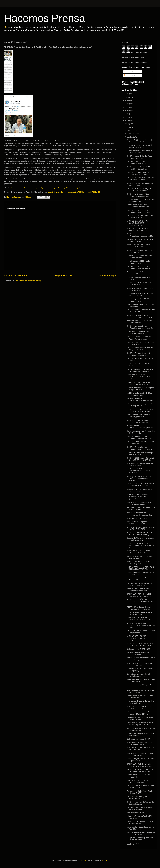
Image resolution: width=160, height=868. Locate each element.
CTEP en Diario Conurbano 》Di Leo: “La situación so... (141, 729)
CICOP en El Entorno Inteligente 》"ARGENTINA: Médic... (139, 190)
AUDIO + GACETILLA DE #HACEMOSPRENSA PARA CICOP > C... (138, 471)
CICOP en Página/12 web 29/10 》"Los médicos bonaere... (139, 173)
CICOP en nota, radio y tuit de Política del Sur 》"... (138, 798)
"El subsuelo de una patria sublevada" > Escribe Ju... (137, 523)
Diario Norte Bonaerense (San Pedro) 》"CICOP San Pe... (141, 833)
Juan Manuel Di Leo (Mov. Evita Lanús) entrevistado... (139, 503)
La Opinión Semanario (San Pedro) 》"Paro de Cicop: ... (140, 839)
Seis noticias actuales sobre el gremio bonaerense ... (138, 675)
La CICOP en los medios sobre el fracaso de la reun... (139, 613)
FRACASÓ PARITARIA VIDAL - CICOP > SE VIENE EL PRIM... (140, 619)
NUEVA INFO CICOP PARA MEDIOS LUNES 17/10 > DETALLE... (141, 528)
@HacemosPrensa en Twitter (133, 57)
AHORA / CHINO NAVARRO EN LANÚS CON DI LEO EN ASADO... (139, 478)
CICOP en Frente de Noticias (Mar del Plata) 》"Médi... (140, 360)
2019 (127, 117)
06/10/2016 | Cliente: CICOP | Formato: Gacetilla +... (138, 781)
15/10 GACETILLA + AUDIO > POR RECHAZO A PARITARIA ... (140, 568)
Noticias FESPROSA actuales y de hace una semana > (140, 743)
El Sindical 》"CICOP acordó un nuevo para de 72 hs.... (139, 332)
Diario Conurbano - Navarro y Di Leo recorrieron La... (140, 574)
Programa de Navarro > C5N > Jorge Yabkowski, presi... (141, 718)
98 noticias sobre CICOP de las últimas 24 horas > (139, 262)
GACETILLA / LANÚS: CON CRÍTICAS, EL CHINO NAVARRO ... (140, 602)
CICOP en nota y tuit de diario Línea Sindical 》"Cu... (140, 787)
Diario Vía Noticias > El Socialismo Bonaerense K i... (140, 557)
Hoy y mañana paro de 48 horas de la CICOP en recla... (141, 432)
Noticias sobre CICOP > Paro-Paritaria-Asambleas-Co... (138, 230)
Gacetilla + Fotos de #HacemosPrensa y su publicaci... (140, 427)
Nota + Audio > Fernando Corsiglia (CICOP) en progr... (140, 664)
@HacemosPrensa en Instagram (135, 62)
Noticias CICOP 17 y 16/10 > (138, 518)
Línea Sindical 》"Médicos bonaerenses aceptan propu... (139, 206)
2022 (127, 107)
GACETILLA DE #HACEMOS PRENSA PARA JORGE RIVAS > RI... (140, 545)
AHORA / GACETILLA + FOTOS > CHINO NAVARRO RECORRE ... (140, 645)
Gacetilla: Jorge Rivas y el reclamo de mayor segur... (140, 670)
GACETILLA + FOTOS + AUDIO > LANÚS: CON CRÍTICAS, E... (140, 595)
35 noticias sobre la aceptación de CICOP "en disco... (140, 152)
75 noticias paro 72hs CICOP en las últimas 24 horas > (140, 300)
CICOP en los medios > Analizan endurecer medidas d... (139, 584)
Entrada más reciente (15, 275)
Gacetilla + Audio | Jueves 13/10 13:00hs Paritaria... (139, 653)
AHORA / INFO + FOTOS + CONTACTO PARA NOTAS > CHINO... (139, 638)
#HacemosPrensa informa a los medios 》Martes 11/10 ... (139, 713)
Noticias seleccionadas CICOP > (139, 739)
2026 (127, 94)
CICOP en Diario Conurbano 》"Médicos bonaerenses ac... (139, 211)
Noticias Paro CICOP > (135, 813)
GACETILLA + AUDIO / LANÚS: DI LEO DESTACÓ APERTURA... (140, 765)
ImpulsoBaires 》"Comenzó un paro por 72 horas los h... (140, 294)
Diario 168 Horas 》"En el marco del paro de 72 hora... (140, 273)
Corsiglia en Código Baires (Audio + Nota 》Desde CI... (140, 735)
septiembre (132, 844)
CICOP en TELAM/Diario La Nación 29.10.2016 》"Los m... (140, 179)
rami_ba (83, 860)
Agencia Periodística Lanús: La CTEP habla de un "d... (141, 681)
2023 (127, 104)
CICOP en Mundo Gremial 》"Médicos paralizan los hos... (139, 437)
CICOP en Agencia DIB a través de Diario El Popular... (140, 184)
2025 (127, 97)
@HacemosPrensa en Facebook (135, 52)
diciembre (131, 130)
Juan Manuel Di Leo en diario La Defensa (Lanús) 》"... (139, 708)
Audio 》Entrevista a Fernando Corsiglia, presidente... (138, 416)
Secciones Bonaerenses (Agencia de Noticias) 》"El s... (141, 508)
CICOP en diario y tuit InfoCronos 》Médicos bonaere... (140, 808)
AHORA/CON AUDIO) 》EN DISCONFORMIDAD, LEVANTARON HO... (137, 223)
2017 (127, 124)
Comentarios (130, 75)
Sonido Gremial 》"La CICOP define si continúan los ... (140, 691)
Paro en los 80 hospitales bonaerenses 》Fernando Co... (139, 514)
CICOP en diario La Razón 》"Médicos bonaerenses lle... (139, 162)
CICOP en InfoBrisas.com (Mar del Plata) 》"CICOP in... (140, 349)
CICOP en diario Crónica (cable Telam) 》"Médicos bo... (139, 168)
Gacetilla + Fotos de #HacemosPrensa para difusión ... (140, 399)
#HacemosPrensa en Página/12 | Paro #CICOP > (139, 817)
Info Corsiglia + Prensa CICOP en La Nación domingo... (141, 365)
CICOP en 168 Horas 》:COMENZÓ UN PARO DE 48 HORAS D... (140, 459)
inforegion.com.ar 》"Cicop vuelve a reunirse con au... (140, 686)
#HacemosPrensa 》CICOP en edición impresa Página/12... (138, 383)
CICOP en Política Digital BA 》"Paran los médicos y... (137, 421)
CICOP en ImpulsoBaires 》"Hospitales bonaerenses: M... (140, 235)
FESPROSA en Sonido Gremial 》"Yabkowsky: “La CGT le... (139, 608)
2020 (127, 114)
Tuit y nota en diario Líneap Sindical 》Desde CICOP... (140, 792)
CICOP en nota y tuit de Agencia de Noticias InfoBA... (140, 803)
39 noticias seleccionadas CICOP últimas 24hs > (139, 776)
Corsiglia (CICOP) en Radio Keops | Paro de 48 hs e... (140, 454)
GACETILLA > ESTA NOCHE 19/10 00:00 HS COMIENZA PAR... (140, 485)
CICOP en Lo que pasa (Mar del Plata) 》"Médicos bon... (139, 338)
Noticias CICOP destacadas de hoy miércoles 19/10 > (140, 464)
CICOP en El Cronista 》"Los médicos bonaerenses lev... (138, 195)
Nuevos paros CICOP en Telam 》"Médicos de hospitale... (139, 552)
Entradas (128, 72)
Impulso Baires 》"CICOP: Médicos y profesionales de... (141, 200)
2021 (127, 111)
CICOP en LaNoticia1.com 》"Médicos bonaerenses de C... (140, 327)
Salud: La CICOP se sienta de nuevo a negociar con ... (141, 632)
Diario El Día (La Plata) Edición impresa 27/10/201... (138, 246)
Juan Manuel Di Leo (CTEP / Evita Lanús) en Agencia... (140, 754)
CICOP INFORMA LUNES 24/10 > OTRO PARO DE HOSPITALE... (140, 370)
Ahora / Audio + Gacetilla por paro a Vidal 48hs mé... (140, 828)
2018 (127, 121)
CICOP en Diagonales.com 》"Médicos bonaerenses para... (140, 448)
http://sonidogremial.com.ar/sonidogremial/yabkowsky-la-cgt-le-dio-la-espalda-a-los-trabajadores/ (47, 188)
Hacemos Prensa (45, 18)
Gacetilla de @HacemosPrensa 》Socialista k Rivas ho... (140, 146)
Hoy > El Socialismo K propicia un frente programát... (139, 563)
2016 (127, 127)
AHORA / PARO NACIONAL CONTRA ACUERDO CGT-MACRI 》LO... (141, 625)
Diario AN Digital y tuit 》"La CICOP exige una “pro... (140, 760)
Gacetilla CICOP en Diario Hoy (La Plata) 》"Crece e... (140, 490)
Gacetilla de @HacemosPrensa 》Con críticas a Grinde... (140, 141)
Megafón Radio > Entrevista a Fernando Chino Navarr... (138, 590)
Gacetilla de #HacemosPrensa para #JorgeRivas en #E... (140, 389)
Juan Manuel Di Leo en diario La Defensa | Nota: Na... (139, 579)
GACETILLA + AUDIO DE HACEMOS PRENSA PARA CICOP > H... (141, 410)
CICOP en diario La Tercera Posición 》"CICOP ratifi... (141, 311)
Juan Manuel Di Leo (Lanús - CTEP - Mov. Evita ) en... (141, 749)
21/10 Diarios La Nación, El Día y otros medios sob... (139, 394)
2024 (127, 100)
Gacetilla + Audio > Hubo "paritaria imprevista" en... (140, 278)
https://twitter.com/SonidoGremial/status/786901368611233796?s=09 (74, 192)
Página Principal (63, 275)
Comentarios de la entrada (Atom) (28, 281)
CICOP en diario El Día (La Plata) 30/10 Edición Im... (139, 157)
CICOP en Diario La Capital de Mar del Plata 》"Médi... (140, 217)
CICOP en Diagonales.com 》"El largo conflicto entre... (139, 251)
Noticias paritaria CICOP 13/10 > (139, 649)
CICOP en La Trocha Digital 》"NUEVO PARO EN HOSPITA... (140, 316)
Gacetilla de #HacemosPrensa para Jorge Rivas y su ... (140, 539)
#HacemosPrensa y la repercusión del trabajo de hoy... (140, 405)
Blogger (104, 860)
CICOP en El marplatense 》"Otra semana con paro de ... (140, 354)
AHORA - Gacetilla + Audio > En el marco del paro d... (140, 284)
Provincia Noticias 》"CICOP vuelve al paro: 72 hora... (140, 322)
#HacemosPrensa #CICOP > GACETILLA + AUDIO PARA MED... (138, 377)
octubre (130, 137)
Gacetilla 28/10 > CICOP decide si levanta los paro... (140, 240)
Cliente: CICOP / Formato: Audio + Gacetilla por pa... (140, 823)
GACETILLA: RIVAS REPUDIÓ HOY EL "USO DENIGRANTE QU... (140, 534)
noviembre (131, 134)
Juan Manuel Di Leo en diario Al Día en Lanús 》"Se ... (140, 702)
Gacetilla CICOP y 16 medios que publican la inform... (139, 257)
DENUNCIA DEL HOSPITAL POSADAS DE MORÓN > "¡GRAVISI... (137, 497)
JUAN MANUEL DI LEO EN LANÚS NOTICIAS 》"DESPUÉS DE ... (140, 724)
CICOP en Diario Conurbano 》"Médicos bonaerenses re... (139, 267)
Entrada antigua (108, 275)
